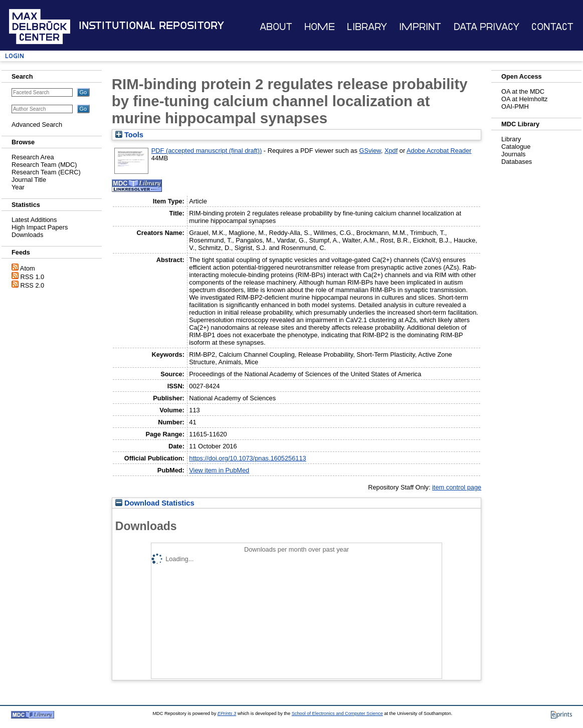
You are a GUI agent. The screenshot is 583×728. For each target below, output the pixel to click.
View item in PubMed (219, 470)
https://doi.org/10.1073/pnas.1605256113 (247, 458)
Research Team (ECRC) (46, 172)
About (276, 27)
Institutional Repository (151, 26)
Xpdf (391, 151)
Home (320, 27)
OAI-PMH (515, 106)
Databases (517, 162)
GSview (370, 151)
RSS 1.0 (33, 277)
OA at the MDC (523, 91)
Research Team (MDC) (44, 165)
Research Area (33, 157)
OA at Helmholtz (524, 99)
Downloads (27, 235)
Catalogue (516, 147)
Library (367, 27)
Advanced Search (37, 125)
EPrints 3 (227, 713)
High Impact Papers (40, 227)
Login (15, 56)
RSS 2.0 (33, 285)
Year (18, 187)
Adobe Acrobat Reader (439, 151)
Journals (513, 154)
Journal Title (29, 180)
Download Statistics (155, 503)
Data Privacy (487, 27)
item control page (457, 487)
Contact (552, 27)
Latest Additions (34, 220)
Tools (129, 135)
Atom (28, 268)
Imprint (420, 27)
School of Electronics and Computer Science (337, 713)
